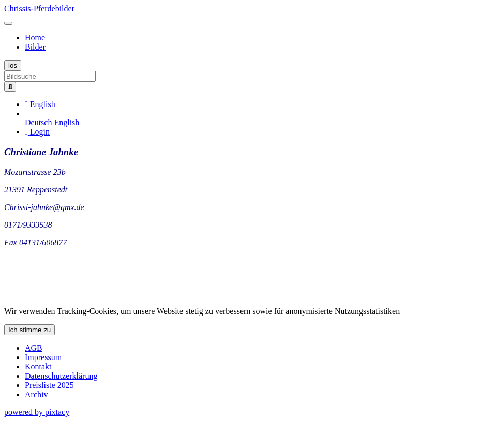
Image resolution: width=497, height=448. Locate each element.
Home (35, 38)
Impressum (43, 357)
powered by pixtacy (37, 412)
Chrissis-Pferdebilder (39, 9)
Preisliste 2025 (49, 385)
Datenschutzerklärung (61, 376)
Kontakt (38, 367)
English (66, 122)
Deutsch (38, 122)
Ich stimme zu (29, 330)
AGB (34, 348)
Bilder (35, 47)
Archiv (36, 394)
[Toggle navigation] (8, 23)
